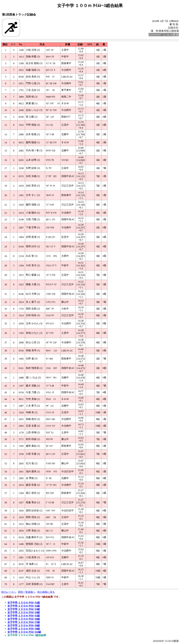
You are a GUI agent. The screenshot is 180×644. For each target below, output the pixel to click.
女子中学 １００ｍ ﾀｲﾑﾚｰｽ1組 (24, 603)
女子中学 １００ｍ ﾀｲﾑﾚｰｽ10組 (24, 632)
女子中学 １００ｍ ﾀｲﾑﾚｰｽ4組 (24, 612)
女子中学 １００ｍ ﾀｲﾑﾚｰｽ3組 (24, 609)
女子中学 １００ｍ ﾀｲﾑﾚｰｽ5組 (24, 616)
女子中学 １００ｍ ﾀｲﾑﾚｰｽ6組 (24, 619)
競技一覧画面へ (27, 592)
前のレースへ (9, 592)
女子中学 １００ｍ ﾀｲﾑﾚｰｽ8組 (24, 625)
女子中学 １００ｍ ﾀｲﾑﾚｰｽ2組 (24, 606)
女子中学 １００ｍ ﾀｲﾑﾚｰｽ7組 (24, 622)
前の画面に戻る (46, 592)
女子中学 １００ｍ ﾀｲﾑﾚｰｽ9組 (24, 629)
